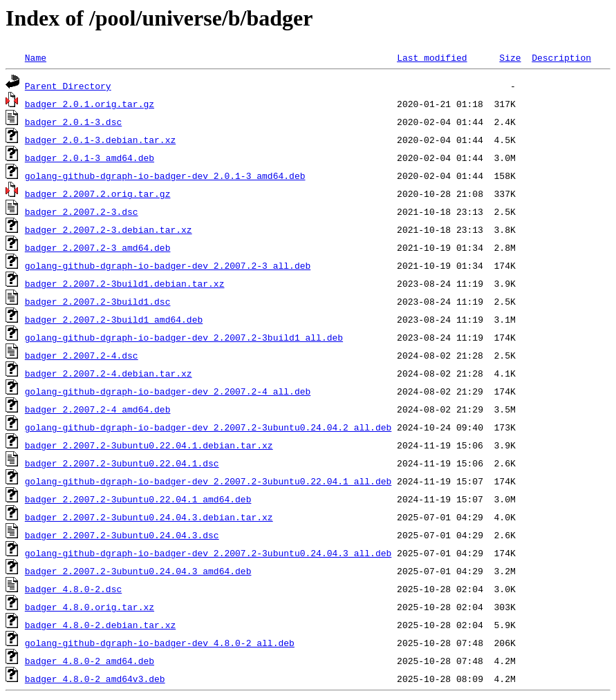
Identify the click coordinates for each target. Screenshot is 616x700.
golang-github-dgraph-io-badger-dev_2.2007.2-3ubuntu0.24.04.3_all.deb (208, 553)
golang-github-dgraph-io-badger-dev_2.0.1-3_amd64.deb (165, 176)
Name (36, 57)
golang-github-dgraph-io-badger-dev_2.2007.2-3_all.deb (168, 265)
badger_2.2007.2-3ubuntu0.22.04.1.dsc (122, 463)
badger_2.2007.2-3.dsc (82, 211)
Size (510, 57)
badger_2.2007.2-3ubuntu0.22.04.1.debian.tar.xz (149, 445)
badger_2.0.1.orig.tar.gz (90, 104)
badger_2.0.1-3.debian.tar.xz (100, 140)
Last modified (432, 57)
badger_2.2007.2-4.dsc (82, 355)
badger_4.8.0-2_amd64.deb (90, 661)
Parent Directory (68, 86)
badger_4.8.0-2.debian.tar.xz (100, 625)
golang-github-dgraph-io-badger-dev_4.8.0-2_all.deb (160, 643)
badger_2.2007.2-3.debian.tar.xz (109, 229)
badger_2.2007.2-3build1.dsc (98, 301)
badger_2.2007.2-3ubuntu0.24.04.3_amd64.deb (138, 571)
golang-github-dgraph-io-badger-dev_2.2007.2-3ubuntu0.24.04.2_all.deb (208, 427)
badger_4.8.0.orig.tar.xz (90, 607)
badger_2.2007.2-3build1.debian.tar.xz (125, 283)
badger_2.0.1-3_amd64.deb (90, 158)
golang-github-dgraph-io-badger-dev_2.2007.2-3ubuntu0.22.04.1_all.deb (208, 481)
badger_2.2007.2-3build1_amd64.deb (114, 319)
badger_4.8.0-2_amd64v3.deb (95, 679)
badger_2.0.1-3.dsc (73, 122)
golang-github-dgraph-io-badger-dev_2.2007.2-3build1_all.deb (184, 337)
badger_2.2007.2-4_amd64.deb (98, 409)
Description (561, 57)
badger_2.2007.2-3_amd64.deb (98, 247)
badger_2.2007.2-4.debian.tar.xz (109, 373)
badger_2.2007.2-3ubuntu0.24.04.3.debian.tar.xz (149, 517)
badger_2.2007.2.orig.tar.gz (98, 193)
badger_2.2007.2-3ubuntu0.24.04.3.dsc (122, 535)
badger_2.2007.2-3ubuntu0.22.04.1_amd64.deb (138, 499)
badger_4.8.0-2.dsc (73, 589)
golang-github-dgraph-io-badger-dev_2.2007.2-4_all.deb (168, 391)
